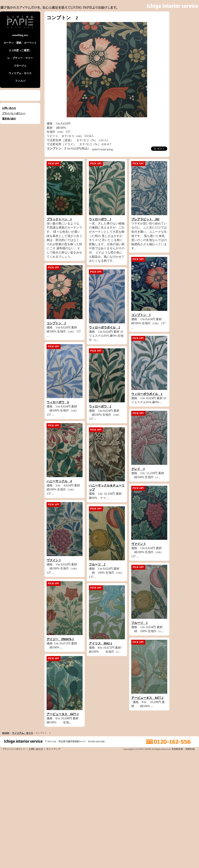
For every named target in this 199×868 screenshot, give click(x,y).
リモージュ (20, 66)
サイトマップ (53, 749)
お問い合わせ (9, 108)
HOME (6, 733)
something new (20, 35)
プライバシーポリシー (14, 113)
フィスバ (20, 81)
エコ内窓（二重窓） (20, 50)
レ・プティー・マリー (20, 58)
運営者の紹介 (9, 119)
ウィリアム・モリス (20, 73)
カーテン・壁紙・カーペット (20, 43)
